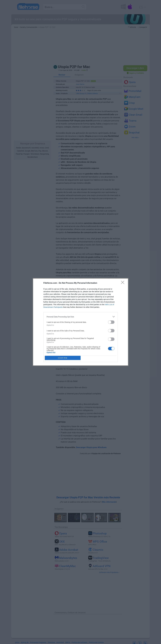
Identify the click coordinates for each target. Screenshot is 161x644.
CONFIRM (63, 358)
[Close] (123, 283)
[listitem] (81, 317)
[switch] (111, 322)
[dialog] (81, 322)
